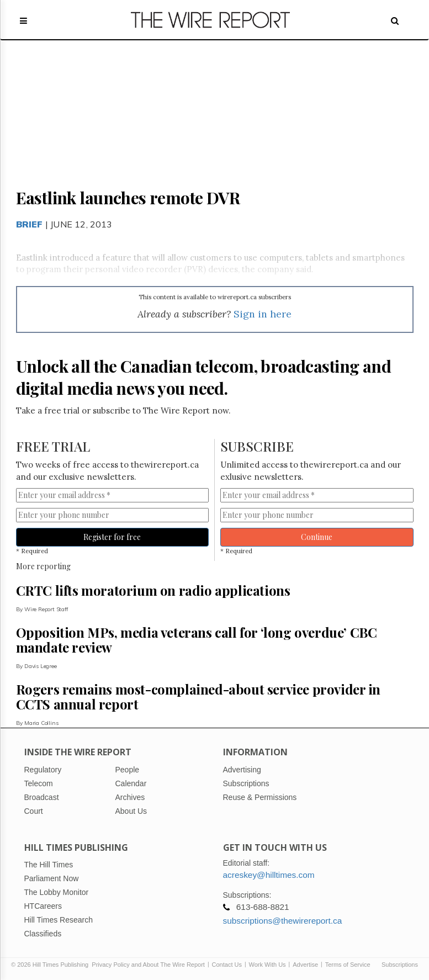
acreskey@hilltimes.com (269, 875)
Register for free (112, 537)
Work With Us (268, 965)
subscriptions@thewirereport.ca (283, 921)
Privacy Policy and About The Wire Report (148, 965)
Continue (317, 537)
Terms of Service (348, 965)
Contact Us (227, 965)
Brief (30, 224)
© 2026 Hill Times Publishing (51, 965)
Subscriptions (400, 965)
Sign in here (263, 314)
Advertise (305, 965)
